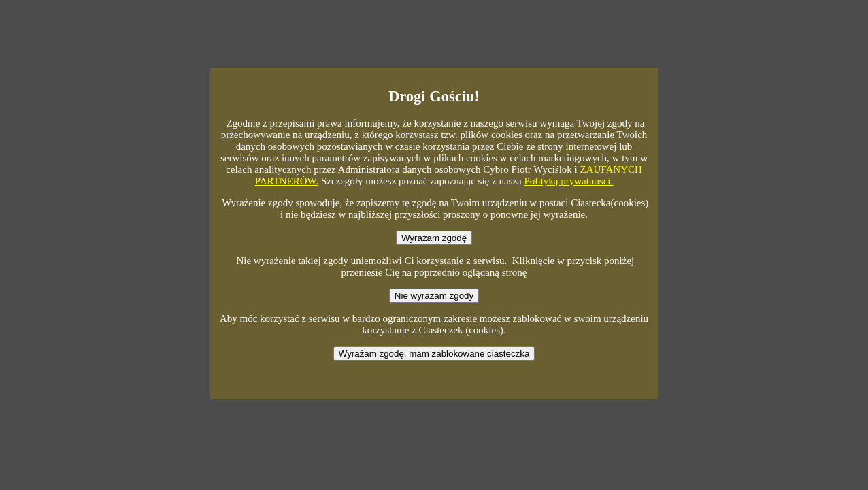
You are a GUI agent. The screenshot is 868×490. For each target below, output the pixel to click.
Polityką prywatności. (568, 181)
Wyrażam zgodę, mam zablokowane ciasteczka (434, 354)
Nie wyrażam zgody (434, 296)
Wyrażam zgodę (434, 238)
